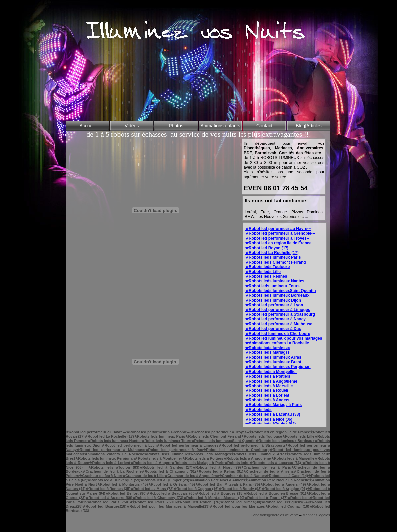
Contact (264, 126)
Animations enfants (220, 126)
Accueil (87, 126)
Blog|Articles (309, 126)
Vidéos (132, 126)
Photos (176, 126)
